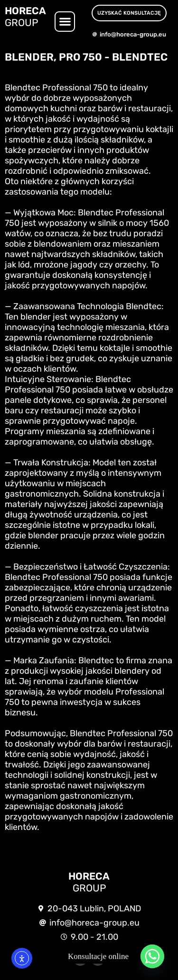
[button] (65, 22)
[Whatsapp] (152, 956)
